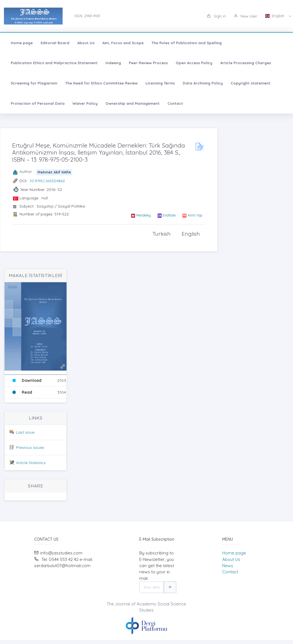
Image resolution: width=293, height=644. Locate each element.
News (228, 566)
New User (245, 16)
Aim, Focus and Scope (123, 43)
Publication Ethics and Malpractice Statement (54, 63)
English (275, 16)
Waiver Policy (85, 103)
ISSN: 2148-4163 (87, 16)
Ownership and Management (133, 103)
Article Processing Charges (246, 63)
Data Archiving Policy (203, 83)
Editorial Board (55, 43)
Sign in (216, 16)
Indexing (113, 63)
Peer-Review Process (148, 63)
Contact (175, 103)
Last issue (25, 432)
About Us (86, 43)
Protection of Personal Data (38, 103)
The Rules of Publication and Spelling (187, 43)
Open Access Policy (194, 63)
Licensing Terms (160, 83)
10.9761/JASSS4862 (47, 181)
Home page (22, 43)
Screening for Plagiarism (34, 83)
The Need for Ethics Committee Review (101, 83)
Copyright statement (251, 83)
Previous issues (30, 447)
